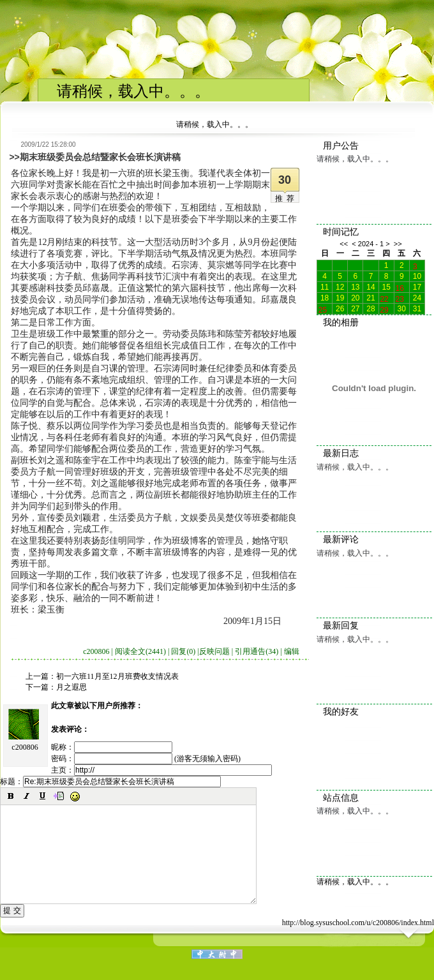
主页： (161, 770)
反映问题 (214, 651)
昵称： (112, 747)
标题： (110, 782)
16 (400, 287)
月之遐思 (71, 687)
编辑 (292, 651)
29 (384, 309)
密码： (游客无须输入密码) (146, 759)
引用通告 (257, 651)
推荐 (287, 198)
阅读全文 (140, 651)
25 (323, 309)
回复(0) (183, 651)
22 (384, 298)
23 (400, 298)
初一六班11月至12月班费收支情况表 (117, 676)
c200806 (25, 747)
